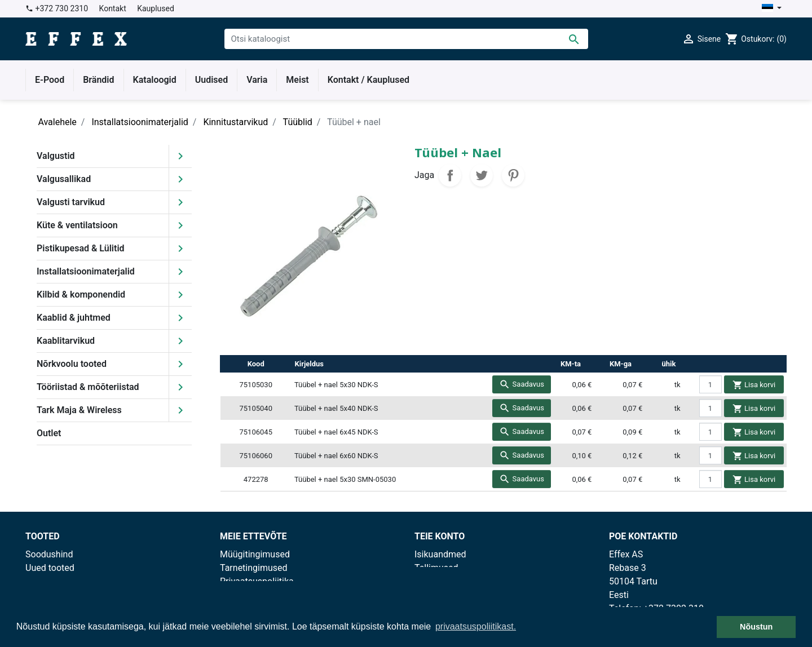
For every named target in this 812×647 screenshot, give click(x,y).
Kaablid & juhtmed (74, 318)
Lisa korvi (754, 385)
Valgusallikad (64, 179)
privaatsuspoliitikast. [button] (476, 626)
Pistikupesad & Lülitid (81, 248)
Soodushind (49, 554)
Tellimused (436, 568)
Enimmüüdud (52, 581)
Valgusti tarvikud (71, 202)
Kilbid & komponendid (81, 294)
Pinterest (513, 175)
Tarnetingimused (254, 568)
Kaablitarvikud (66, 341)
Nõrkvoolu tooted (72, 364)
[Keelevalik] (772, 9)
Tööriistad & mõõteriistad (88, 387)
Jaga (450, 175)
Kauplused (156, 8)
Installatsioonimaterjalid (86, 271)
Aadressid (434, 595)
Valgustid (56, 156)
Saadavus (522, 384)
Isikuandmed (440, 554)
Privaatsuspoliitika (257, 581)
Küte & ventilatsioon (77, 225)
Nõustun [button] (756, 627)
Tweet (482, 175)
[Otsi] (406, 39)
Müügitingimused (255, 554)
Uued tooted (50, 568)
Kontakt (113, 8)
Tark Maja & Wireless (79, 410)
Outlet (49, 433)
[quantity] (710, 384)
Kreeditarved (440, 581)
